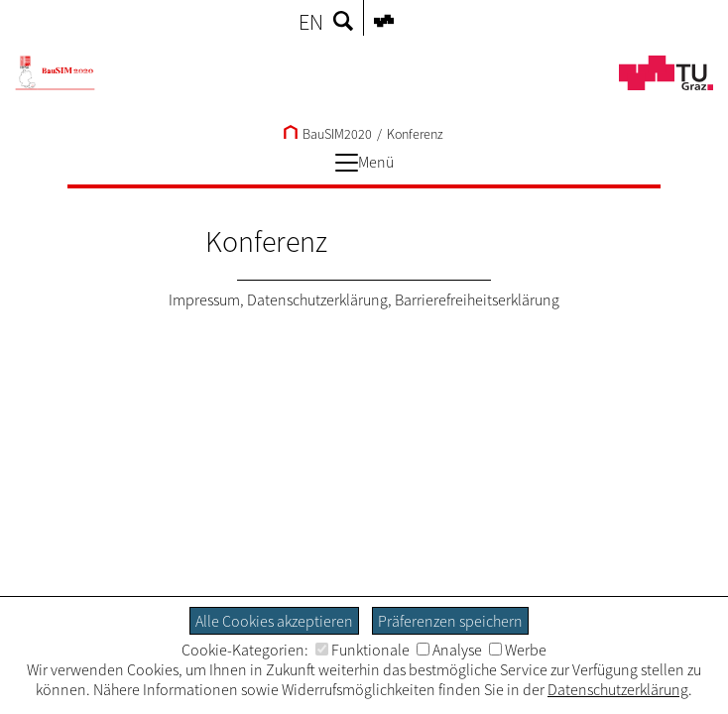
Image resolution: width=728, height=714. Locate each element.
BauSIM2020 (328, 134)
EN (311, 22)
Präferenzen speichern (450, 621)
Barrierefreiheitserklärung (477, 299)
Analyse (449, 650)
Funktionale (363, 650)
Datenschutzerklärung (317, 299)
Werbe (518, 650)
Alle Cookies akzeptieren (274, 621)
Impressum (204, 299)
